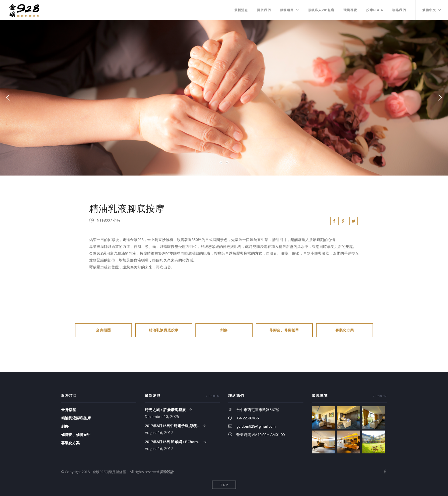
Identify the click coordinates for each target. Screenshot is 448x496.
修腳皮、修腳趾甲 (284, 330)
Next (440, 98)
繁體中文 (429, 10)
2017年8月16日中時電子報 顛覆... (173, 426)
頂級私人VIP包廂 (321, 10)
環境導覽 (350, 10)
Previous (8, 98)
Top (224, 485)
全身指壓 (103, 330)
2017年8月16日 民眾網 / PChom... (173, 442)
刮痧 (224, 330)
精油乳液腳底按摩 (164, 330)
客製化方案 (345, 330)
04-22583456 (248, 418)
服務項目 (287, 10)
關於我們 (264, 10)
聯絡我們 (399, 10)
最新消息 (241, 10)
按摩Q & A (375, 10)
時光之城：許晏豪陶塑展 (166, 410)
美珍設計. (167, 472)
